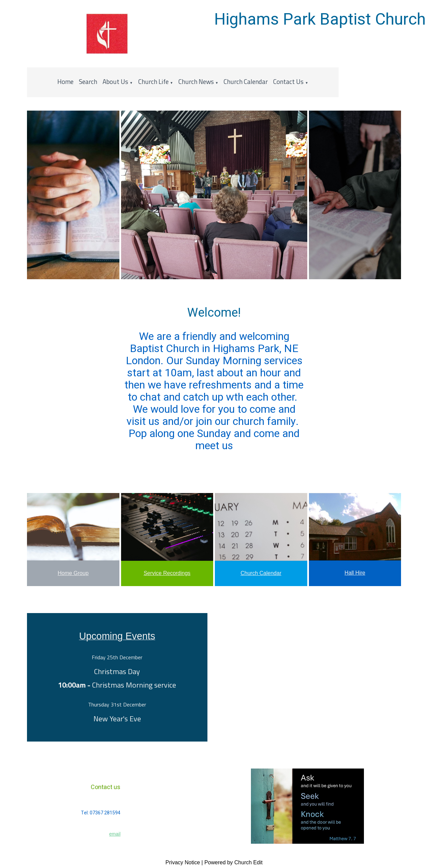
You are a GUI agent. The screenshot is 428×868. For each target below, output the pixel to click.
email (115, 834)
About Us (115, 81)
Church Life (153, 81)
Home (65, 81)
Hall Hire (355, 573)
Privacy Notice (183, 862)
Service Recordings (167, 573)
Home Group (73, 573)
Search (88, 81)
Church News (196, 81)
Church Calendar (246, 81)
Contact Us (288, 81)
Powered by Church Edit (234, 862)
